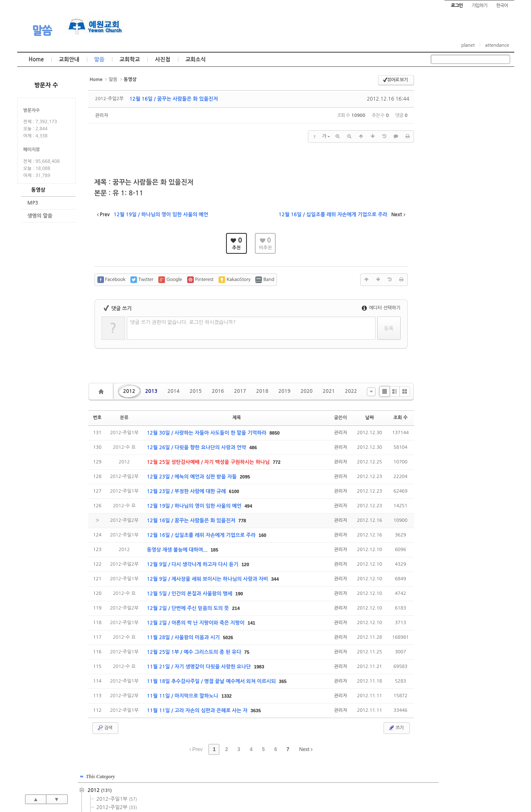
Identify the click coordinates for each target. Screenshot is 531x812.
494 (248, 506)
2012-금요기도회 (470, 122)
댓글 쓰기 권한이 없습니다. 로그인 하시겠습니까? (183, 322)
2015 (196, 391)
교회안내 (69, 59)
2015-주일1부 (468, 164)
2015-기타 (463, 197)
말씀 (42, 30)
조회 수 (400, 418)
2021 (329, 391)
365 (283, 681)
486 (253, 448)
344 (275, 579)
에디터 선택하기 (381, 308)
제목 (237, 418)
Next (306, 749)
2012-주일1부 (468, 106)
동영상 (38, 190)
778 (242, 521)
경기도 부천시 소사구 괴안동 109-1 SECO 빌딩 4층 (279, 788)
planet (468, 45)
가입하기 (479, 6)
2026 (450, 289)
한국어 (502, 6)
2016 (218, 391)
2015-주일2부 (468, 172)
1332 (226, 696)
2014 (174, 391)
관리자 (102, 115)
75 (247, 652)
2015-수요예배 (469, 181)
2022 (351, 391)
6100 (234, 491)
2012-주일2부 (468, 114)
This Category (452, 83)
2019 (284, 391)
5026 (228, 637)
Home (36, 59)
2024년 (453, 273)
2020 (306, 391)
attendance (497, 45)
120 (245, 564)
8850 (274, 433)
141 (252, 623)
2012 (129, 391)
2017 (240, 391)
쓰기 (396, 728)
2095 (245, 477)
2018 (262, 391)
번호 (98, 418)
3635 (256, 711)
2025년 (453, 281)
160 (262, 535)
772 (277, 462)
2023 (451, 264)
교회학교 (130, 59)
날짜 (370, 418)
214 (236, 608)
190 (239, 594)
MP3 (33, 203)
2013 (151, 391)
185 (214, 550)
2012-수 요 (465, 131)
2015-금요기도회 (470, 189)
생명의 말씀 (40, 216)
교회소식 (196, 59)
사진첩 (163, 59)
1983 (259, 667)
